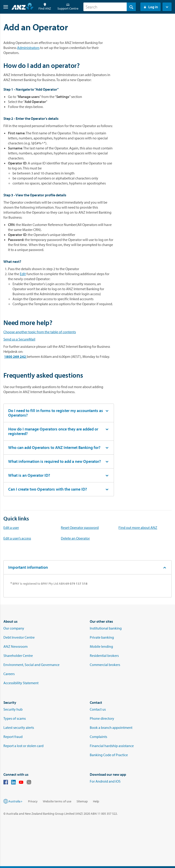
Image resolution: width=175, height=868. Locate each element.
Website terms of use (57, 801)
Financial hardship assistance (112, 746)
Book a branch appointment (111, 727)
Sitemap (82, 801)
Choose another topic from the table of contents (40, 332)
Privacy (33, 801)
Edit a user (11, 527)
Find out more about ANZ (138, 527)
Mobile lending (101, 646)
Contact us (98, 709)
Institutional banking (106, 628)
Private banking (102, 637)
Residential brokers (104, 655)
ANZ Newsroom (15, 646)
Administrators (28, 48)
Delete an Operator (75, 538)
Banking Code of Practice (109, 755)
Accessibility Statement (21, 683)
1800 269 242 (15, 356)
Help (96, 801)
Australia (16, 801)
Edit (23, 274)
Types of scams (15, 718)
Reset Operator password (80, 527)
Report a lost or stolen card (23, 746)
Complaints (98, 737)
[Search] (110, 7)
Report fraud (13, 737)
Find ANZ (45, 7)
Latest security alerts (19, 727)
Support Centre (68, 7)
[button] (4, 7)
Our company (14, 628)
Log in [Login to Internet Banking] (151, 7)
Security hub (13, 709)
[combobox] (110, 7)
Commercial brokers (105, 665)
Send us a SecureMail (19, 339)
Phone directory (102, 718)
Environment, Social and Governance (31, 665)
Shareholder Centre (18, 655)
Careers (9, 674)
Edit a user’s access (17, 538)
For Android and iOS (105, 781)
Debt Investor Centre (19, 637)
